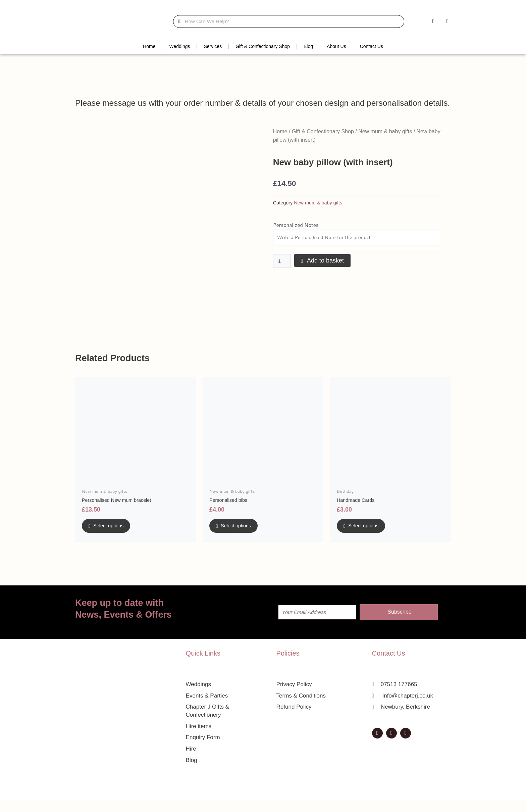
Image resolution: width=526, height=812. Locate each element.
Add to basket (326, 261)
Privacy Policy (301, 805)
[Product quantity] (282, 262)
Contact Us (372, 46)
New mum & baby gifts (385, 131)
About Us (336, 46)
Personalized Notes (296, 225)
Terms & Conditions (337, 805)
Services (213, 46)
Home (149, 46)
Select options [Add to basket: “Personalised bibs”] (240, 528)
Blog (308, 46)
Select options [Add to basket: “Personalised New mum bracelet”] (113, 528)
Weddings (179, 46)
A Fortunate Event (226, 805)
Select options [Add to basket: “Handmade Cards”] (368, 528)
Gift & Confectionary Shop (263, 46)
